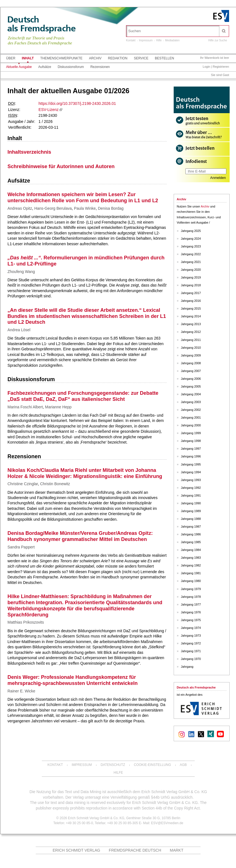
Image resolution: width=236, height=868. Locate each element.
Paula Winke (85, 208)
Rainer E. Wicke (21, 691)
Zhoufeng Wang (21, 272)
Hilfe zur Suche (218, 40)
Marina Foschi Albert (25, 407)
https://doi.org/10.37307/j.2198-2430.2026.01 (77, 103)
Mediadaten (172, 40)
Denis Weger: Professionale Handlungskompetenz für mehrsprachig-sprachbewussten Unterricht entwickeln (73, 680)
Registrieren (221, 67)
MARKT (177, 850)
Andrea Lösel (19, 330)
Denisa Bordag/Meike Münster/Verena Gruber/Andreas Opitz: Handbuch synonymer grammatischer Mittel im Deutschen (80, 536)
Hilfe (159, 40)
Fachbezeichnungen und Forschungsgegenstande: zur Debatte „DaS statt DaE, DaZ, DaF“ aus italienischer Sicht (83, 396)
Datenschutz (113, 765)
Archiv (95, 58)
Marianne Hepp (58, 407)
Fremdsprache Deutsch (135, 850)
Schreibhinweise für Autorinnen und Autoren (61, 166)
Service (141, 58)
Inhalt (28, 58)
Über (11, 58)
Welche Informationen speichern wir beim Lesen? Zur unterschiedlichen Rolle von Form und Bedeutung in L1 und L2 (83, 198)
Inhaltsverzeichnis (29, 152)
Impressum (146, 40)
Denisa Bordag (111, 208)
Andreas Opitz (20, 208)
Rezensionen (100, 67)
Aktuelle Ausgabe (19, 67)
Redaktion (118, 58)
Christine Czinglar (23, 484)
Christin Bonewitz (55, 484)
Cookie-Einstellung (152, 765)
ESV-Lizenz (48, 110)
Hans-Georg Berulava (53, 208)
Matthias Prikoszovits (26, 622)
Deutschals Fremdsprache (41, 24)
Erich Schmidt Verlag (76, 850)
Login (206, 67)
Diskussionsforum (71, 67)
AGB (183, 765)
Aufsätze (45, 67)
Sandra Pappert (21, 547)
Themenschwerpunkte (61, 58)
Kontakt (131, 40)
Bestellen (164, 58)
